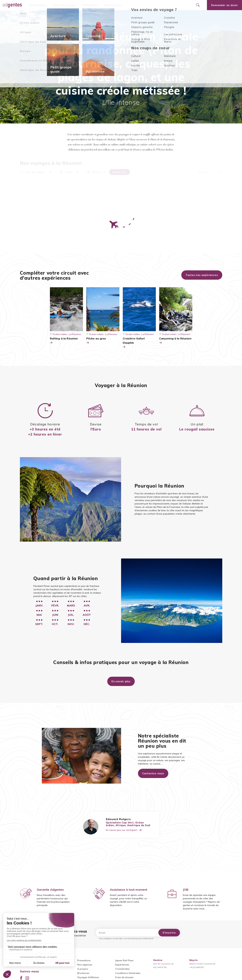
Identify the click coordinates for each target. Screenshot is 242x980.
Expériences (122, 965)
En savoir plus (121, 681)
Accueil (104, 25)
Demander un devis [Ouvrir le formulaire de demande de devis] (224, 5)
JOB (186, 890)
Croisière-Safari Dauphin (134, 343)
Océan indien (119, 25)
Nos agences (113, 5)
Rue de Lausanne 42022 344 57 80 (163, 964)
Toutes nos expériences (202, 275)
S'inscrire (169, 933)
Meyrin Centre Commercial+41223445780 (202, 964)
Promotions (90, 5)
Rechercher (120, 172)
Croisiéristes (122, 969)
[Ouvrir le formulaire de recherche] (198, 5)
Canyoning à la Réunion (175, 341)
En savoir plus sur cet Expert (124, 830)
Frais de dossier (124, 977)
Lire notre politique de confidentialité (138, 939)
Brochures (83, 973)
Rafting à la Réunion (64, 341)
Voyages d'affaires (88, 977)
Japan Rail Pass (124, 960)
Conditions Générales (128, 973)
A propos (83, 969)
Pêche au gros (96, 341)
